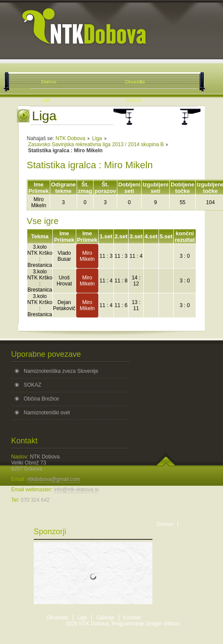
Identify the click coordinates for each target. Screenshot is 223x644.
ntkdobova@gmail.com (53, 479)
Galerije (105, 618)
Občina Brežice (41, 399)
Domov (165, 524)
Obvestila (58, 618)
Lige (82, 618)
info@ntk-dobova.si (76, 490)
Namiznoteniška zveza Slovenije (61, 371)
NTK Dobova (70, 138)
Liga (97, 138)
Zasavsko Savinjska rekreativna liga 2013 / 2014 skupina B (96, 144)
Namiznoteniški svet (47, 413)
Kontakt (132, 618)
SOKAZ (33, 385)
